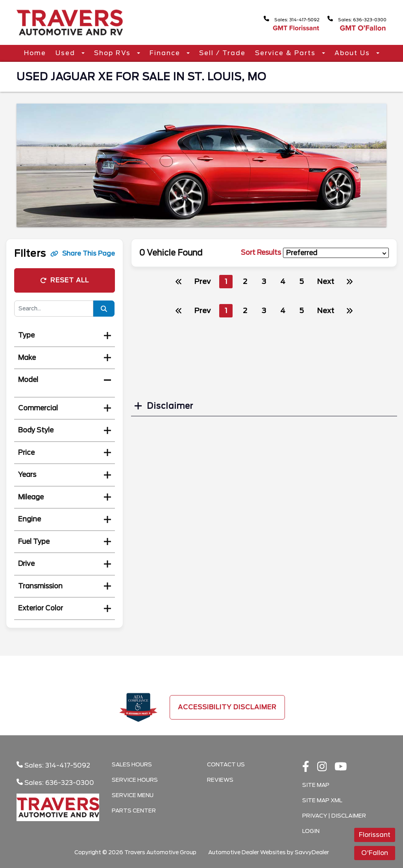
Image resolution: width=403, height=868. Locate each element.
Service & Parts (287, 53)
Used (67, 53)
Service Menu (133, 795)
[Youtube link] (341, 767)
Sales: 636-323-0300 (352, 19)
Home (35, 53)
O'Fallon (375, 853)
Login (311, 831)
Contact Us (226, 764)
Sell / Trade (222, 53)
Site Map (316, 785)
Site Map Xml (322, 800)
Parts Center (134, 811)
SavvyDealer (312, 852)
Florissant (375, 835)
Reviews (220, 780)
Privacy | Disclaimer (334, 816)
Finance (166, 53)
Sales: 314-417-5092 (276, 19)
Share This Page (83, 253)
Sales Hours (132, 764)
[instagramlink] (322, 767)
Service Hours (135, 780)
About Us (353, 53)
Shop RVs (114, 53)
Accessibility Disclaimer (227, 707)
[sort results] (336, 253)
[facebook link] (306, 767)
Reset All (65, 280)
